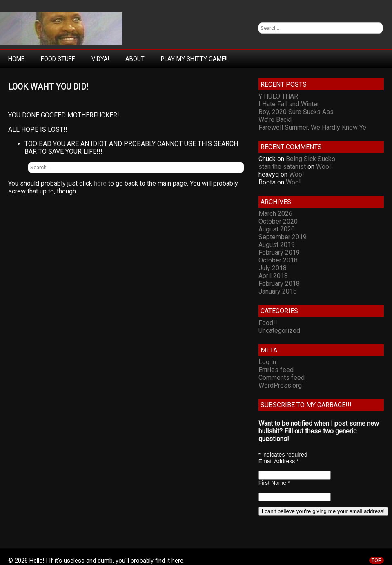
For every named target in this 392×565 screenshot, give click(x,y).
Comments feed (282, 378)
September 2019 (283, 237)
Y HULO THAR (278, 96)
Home (16, 59)
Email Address (279, 461)
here (100, 183)
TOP (376, 560)
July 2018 (273, 268)
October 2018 (278, 260)
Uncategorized (279, 331)
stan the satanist (282, 167)
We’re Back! (275, 120)
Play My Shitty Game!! (194, 59)
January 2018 (278, 291)
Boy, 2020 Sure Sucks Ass (296, 112)
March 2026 (275, 214)
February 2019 (279, 252)
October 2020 (278, 221)
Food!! (268, 323)
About (135, 59)
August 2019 (277, 245)
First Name (274, 483)
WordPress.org (280, 385)
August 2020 (277, 229)
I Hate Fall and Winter (289, 104)
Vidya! (100, 59)
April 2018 (273, 276)
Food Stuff (58, 59)
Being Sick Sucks (311, 159)
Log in (267, 362)
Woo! (324, 167)
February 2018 (279, 284)
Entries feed (276, 370)
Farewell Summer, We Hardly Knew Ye (312, 127)
